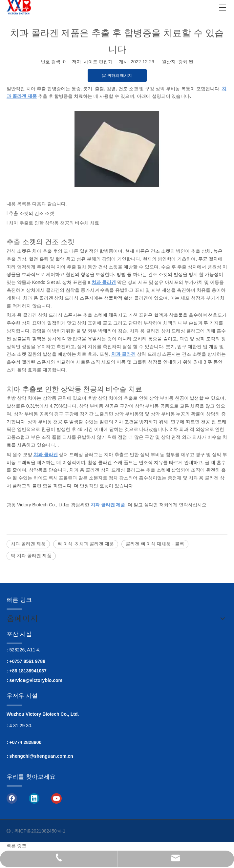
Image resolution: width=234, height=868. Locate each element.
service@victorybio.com (36, 680)
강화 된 (186, 62)
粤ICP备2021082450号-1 (40, 831)
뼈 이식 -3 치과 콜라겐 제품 (86, 544)
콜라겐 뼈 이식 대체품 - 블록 (155, 544)
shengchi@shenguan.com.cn (41, 756)
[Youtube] (56, 798)
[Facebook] (12, 798)
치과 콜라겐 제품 (28, 544)
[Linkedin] (34, 798)
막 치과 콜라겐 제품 (31, 556)
